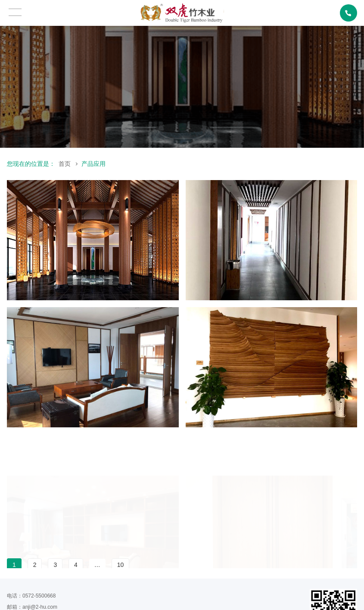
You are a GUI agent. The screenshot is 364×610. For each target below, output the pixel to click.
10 (121, 565)
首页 (65, 164)
